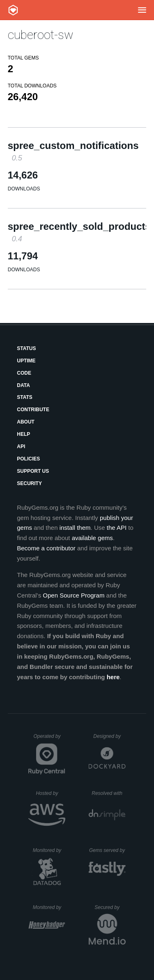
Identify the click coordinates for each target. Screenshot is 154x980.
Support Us (33, 471)
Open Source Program (74, 595)
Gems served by (107, 850)
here (113, 677)
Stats (25, 397)
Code (24, 373)
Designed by (109, 736)
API (21, 446)
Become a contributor (46, 548)
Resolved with (108, 793)
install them (75, 528)
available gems (92, 538)
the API (117, 528)
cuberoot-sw (41, 35)
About (26, 422)
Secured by (110, 907)
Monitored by (49, 850)
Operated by (49, 739)
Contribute (33, 410)
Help (23, 434)
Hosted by (51, 793)
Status (26, 348)
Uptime (26, 361)
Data (23, 385)
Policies (28, 459)
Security (29, 483)
